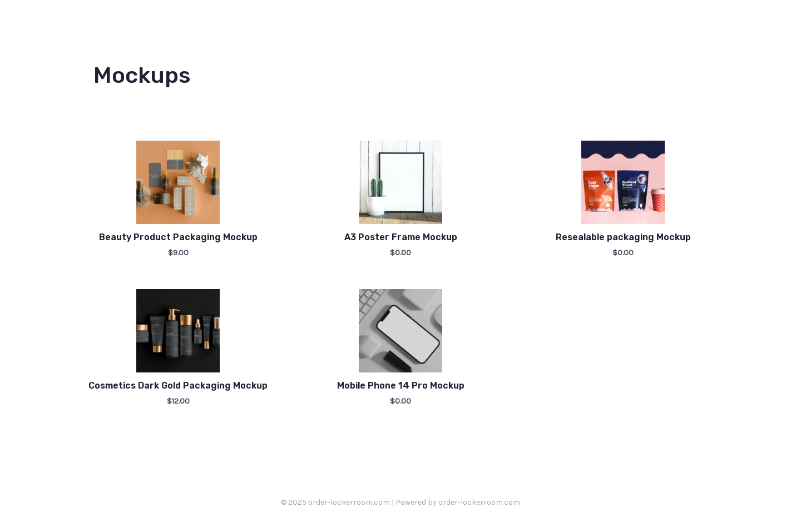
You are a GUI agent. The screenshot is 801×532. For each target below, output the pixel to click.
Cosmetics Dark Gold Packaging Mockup (178, 386)
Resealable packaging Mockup (623, 237)
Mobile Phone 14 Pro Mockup (401, 386)
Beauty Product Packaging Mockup (178, 237)
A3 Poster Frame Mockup (401, 237)
